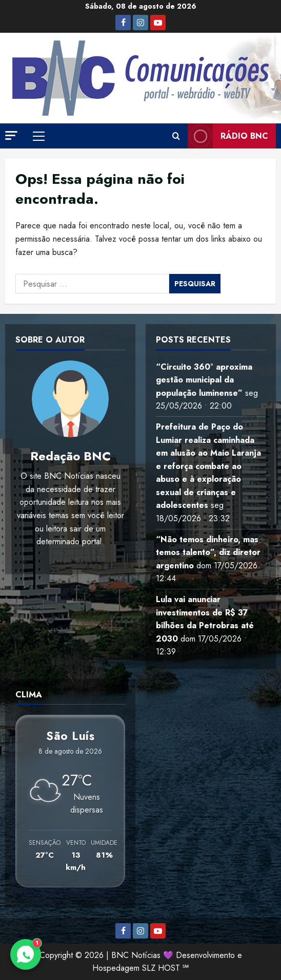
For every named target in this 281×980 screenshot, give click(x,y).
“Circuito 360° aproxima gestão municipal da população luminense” (204, 380)
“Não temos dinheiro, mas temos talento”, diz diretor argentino (208, 552)
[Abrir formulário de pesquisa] (176, 136)
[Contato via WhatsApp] (26, 954)
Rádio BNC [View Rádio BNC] (228, 136)
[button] (11, 135)
